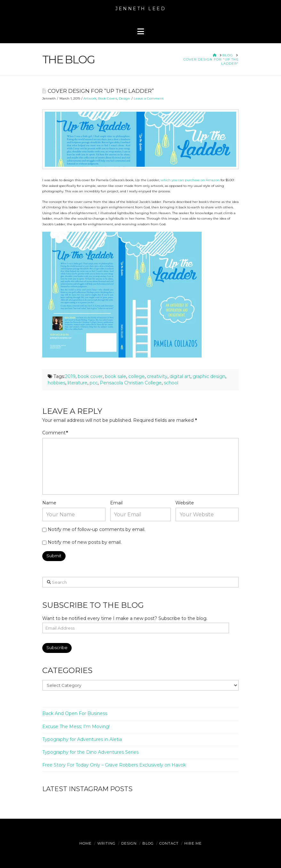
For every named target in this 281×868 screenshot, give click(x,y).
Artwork (90, 98)
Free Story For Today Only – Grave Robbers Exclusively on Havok (114, 765)
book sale (116, 376)
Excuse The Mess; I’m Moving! (76, 727)
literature (77, 383)
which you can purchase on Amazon (190, 180)
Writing (106, 843)
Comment (55, 433)
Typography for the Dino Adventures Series (90, 752)
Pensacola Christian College (131, 383)
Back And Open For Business (75, 713)
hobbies (56, 383)
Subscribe (57, 647)
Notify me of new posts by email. (85, 542)
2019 (70, 376)
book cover (90, 376)
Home (85, 843)
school (171, 383)
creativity (157, 376)
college (136, 376)
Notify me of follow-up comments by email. (96, 529)
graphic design (209, 376)
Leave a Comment (149, 98)
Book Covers (108, 98)
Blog (148, 843)
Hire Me (193, 843)
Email (116, 503)
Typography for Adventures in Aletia (82, 739)
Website (185, 503)
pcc (94, 383)
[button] (141, 32)
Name (49, 503)
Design (124, 98)
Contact (169, 843)
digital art (180, 376)
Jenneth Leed (140, 9)
